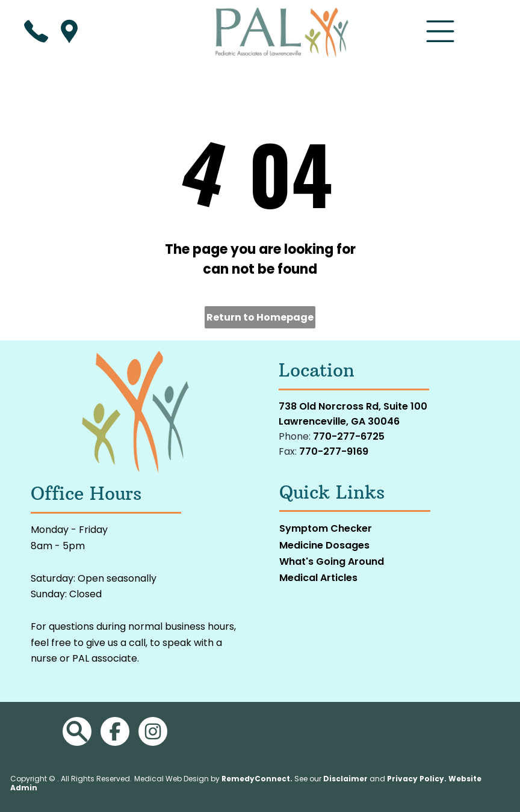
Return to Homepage (260, 317)
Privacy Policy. (417, 779)
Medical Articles (318, 578)
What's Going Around (332, 561)
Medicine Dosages (324, 545)
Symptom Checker (326, 528)
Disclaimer (345, 779)
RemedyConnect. (257, 779)
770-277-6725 (349, 436)
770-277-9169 (334, 451)
